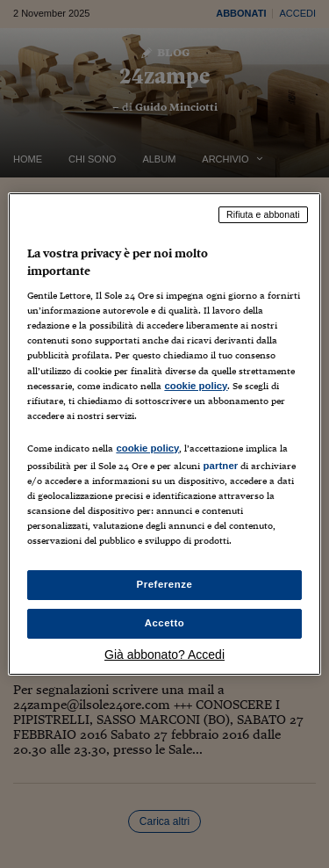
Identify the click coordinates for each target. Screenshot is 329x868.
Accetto (165, 623)
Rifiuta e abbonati (263, 214)
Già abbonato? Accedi (164, 655)
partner (220, 466)
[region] (164, 434)
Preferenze (165, 584)
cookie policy (196, 386)
